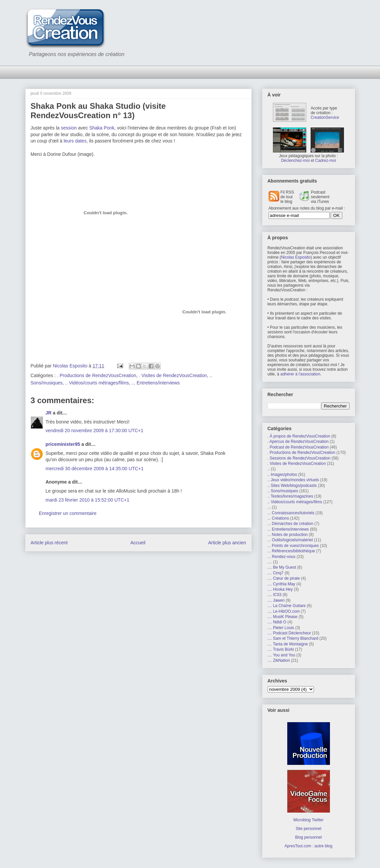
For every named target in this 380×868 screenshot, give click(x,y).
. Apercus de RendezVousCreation (298, 442)
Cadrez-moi (326, 161)
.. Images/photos (282, 475)
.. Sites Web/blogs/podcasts (292, 486)
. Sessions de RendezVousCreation (299, 458)
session (69, 128)
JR (49, 413)
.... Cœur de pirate (284, 578)
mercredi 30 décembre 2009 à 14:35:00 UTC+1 (95, 469)
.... (270, 562)
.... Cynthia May (281, 584)
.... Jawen (276, 600)
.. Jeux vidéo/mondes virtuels (293, 480)
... (269, 507)
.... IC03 (275, 595)
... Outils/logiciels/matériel (290, 540)
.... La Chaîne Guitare (287, 606)
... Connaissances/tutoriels (291, 513)
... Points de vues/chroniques (293, 546)
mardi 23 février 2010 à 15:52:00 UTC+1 (88, 500)
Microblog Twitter (308, 820)
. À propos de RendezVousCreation (299, 436)
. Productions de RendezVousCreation (97, 375)
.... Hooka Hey (280, 589)
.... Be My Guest (282, 567)
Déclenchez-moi (295, 161)
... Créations (278, 518)
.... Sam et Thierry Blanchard (293, 638)
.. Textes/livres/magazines (290, 496)
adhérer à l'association (300, 374)
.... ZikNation (279, 660)
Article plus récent (49, 543)
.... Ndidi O (277, 622)
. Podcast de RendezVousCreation (298, 447)
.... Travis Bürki (281, 649)
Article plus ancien (227, 543)
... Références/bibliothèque (291, 551)
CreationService (325, 117)
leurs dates (75, 141)
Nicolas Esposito (296, 257)
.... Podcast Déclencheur (289, 633)
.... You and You (281, 655)
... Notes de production (288, 535)
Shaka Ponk (102, 128)
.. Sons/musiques (283, 491)
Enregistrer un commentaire (68, 513)
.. (269, 469)
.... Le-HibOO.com (284, 611)
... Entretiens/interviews (156, 383)
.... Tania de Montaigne (288, 644)
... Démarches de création (290, 524)
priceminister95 (63, 444)
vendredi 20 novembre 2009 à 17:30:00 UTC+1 (95, 430)
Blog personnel (308, 837)
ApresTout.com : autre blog (308, 846)
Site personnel (308, 829)
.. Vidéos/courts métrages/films (97, 383)
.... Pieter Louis (281, 628)
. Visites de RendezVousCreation (173, 375)
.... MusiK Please (283, 617)
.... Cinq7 (276, 573)
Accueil (138, 543)
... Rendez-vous (282, 557)
